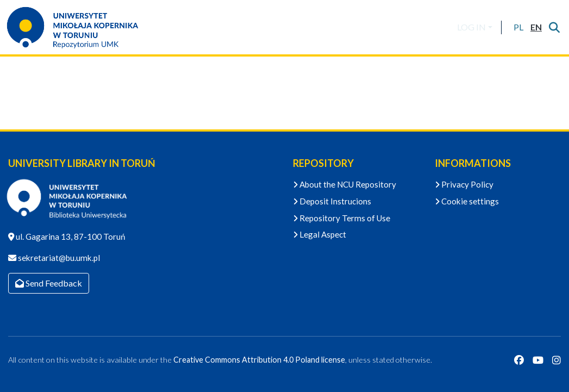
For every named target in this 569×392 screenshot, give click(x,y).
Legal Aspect (320, 234)
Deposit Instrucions (332, 201)
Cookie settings (467, 201)
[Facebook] (519, 360)
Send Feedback (49, 283)
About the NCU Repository (345, 184)
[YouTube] (538, 360)
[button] (518, 27)
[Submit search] (554, 27)
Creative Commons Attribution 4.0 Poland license (259, 360)
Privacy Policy (464, 184)
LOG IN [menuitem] (471, 27)
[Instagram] (557, 360)
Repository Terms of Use (342, 218)
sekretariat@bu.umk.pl (58, 258)
